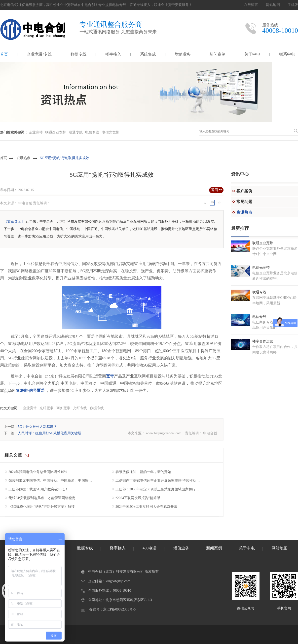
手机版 (293, 5)
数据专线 (78, 54)
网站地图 (273, 5)
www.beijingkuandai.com (164, 433)
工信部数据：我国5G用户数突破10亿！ (38, 489)
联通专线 (76, 132)
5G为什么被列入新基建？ (37, 427)
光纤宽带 (46, 408)
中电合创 (210, 433)
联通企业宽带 (56, 132)
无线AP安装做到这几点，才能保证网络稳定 (42, 498)
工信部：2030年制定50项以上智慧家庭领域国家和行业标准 (158, 489)
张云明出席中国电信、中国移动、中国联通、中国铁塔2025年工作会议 (51, 481)
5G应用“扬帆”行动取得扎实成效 (65, 158)
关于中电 (252, 54)
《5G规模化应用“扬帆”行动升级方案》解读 (42, 507)
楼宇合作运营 (263, 341)
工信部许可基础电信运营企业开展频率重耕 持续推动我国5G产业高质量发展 (158, 481)
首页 (4, 54)
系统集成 (148, 54)
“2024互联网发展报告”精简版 (138, 498)
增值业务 (183, 54)
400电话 (149, 548)
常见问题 (244, 202)
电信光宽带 (111, 132)
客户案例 (244, 191)
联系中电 (287, 54)
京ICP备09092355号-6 (119, 609)
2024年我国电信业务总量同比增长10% (38, 472)
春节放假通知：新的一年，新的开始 (143, 472)
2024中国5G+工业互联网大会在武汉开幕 (146, 507)
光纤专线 (80, 408)
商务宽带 (63, 408)
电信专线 (92, 132)
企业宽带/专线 (39, 54)
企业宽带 (36, 132)
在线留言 (251, 5)
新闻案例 (218, 54)
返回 (215, 190)
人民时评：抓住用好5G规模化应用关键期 (50, 433)
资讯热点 (23, 158)
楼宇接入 (113, 54)
